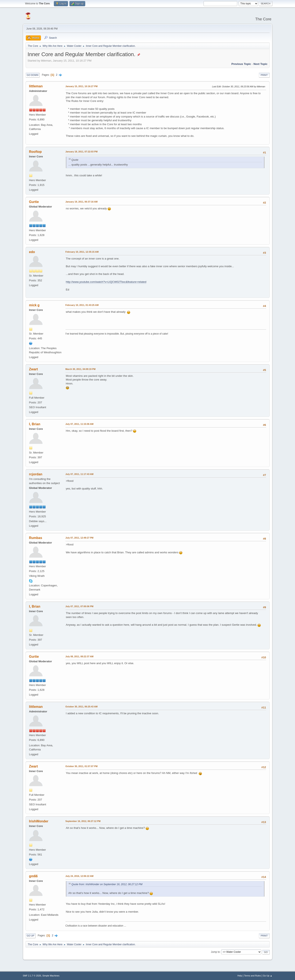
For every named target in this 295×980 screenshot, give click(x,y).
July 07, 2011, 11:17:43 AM (80, 474)
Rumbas (36, 538)
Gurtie (34, 202)
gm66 (33, 876)
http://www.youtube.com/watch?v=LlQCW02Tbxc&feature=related (106, 282)
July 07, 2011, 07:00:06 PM (80, 606)
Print (264, 75)
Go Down (33, 75)
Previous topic (241, 64)
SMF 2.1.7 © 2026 (32, 976)
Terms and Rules (252, 976)
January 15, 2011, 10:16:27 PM (82, 86)
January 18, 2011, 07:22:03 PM (82, 152)
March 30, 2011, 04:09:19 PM (81, 369)
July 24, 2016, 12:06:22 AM (80, 876)
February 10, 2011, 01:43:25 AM (82, 305)
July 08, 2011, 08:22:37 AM (80, 656)
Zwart (34, 369)
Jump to (215, 952)
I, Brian (35, 424)
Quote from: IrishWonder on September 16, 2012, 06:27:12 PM (107, 884)
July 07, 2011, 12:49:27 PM (80, 538)
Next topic (260, 64)
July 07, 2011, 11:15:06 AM (80, 424)
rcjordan (36, 474)
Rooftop (35, 152)
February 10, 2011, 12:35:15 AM (82, 252)
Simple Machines (51, 976)
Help (240, 976)
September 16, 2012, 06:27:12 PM (83, 821)
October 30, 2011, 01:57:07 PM (82, 766)
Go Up (31, 936)
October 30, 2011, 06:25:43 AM (82, 707)
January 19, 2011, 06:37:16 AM (82, 202)
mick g (34, 305)
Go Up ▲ (268, 976)
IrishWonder (39, 821)
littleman (36, 86)
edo (32, 252)
